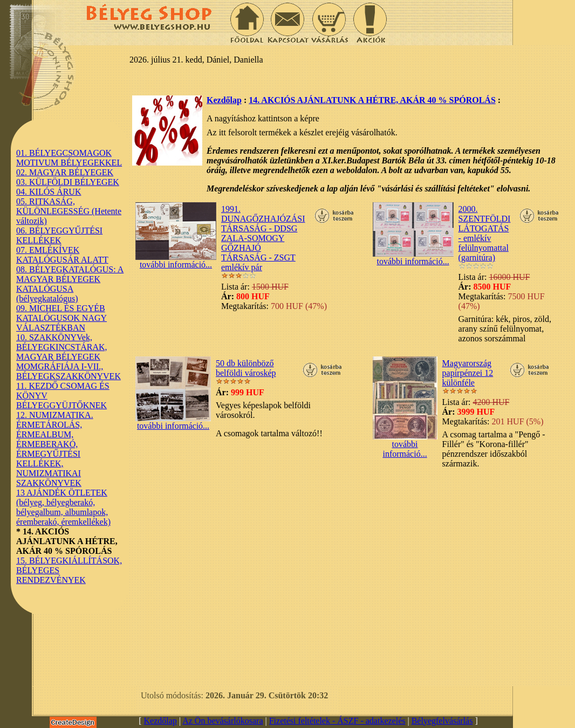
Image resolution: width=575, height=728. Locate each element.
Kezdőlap (224, 100)
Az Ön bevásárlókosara (223, 721)
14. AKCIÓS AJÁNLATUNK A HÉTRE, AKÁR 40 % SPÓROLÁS (372, 100)
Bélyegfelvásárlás (442, 721)
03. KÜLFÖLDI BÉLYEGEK (68, 182)
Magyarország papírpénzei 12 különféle (468, 373)
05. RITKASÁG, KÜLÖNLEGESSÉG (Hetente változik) (69, 211)
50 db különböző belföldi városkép (246, 368)
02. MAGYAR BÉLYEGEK (65, 172)
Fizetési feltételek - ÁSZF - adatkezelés (337, 721)
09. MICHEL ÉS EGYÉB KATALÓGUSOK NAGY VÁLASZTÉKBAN (61, 318)
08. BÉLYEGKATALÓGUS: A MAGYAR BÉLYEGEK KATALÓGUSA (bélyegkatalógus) (70, 284)
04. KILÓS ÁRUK (49, 192)
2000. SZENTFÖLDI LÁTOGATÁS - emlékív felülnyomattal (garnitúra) (485, 233)
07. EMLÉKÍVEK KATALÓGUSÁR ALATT (62, 255)
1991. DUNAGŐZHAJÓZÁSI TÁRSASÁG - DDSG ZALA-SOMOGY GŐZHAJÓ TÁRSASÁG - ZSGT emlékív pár (263, 238)
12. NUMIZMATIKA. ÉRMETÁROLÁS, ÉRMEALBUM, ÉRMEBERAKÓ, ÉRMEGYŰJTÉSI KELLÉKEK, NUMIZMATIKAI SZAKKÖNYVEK (55, 449)
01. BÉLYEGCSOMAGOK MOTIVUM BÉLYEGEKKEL (69, 158)
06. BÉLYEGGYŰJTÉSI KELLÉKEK (59, 235)
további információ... (176, 261)
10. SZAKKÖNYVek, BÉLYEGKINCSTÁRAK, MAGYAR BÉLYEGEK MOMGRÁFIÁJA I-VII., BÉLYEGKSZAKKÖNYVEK (69, 357)
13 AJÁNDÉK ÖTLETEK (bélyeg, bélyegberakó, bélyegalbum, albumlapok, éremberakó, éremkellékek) (63, 507)
